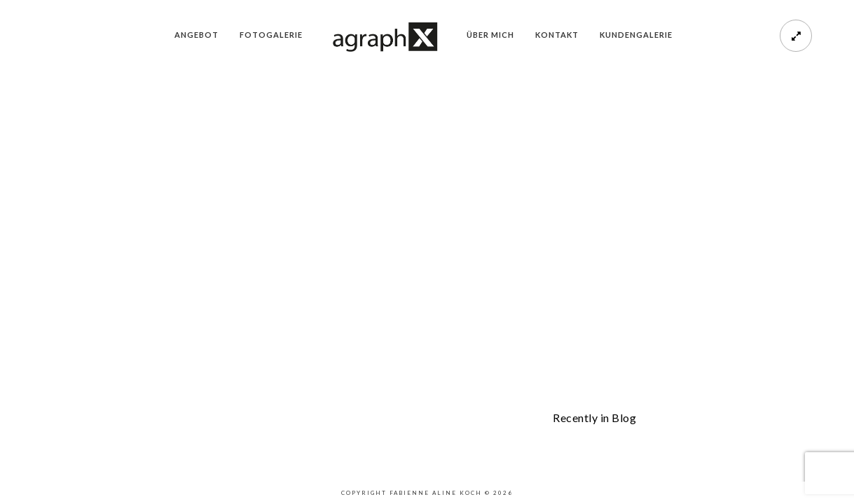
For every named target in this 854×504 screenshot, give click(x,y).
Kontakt (557, 35)
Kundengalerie (636, 35)
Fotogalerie (271, 35)
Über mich (490, 35)
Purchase (76, 371)
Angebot (197, 35)
